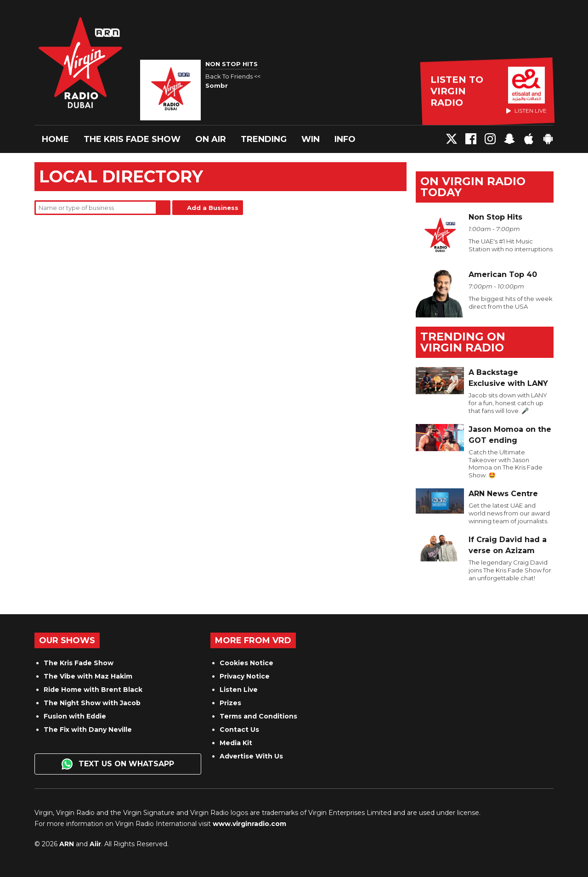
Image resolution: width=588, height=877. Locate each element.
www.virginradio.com (249, 824)
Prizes (230, 703)
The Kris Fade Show (132, 139)
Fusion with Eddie (75, 716)
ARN (67, 844)
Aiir (95, 844)
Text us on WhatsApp (118, 764)
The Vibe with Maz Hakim (88, 676)
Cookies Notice (246, 663)
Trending (264, 139)
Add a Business (213, 208)
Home (55, 139)
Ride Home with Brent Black (93, 690)
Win (311, 139)
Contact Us (239, 730)
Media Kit (236, 743)
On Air (211, 139)
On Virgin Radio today (473, 187)
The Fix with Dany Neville (88, 730)
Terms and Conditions (258, 716)
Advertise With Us (251, 756)
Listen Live (239, 690)
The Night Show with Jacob (92, 703)
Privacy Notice (245, 676)
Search (163, 208)
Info (345, 139)
